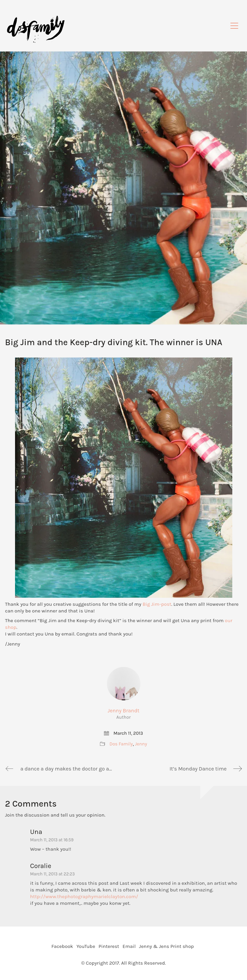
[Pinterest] (109, 947)
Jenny (141, 744)
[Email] (129, 947)
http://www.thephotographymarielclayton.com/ (84, 896)
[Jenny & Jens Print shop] (166, 947)
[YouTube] (86, 947)
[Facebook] (62, 947)
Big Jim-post (157, 604)
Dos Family (121, 744)
